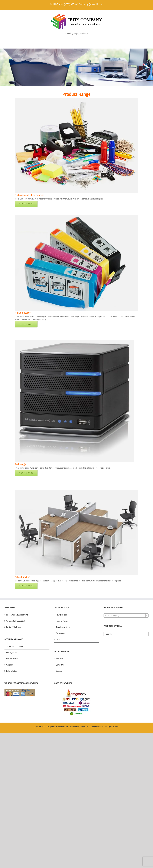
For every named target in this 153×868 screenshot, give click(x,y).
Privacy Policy (12, 653)
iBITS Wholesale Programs (17, 615)
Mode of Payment (63, 621)
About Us (59, 659)
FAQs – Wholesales (14, 627)
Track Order (60, 633)
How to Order (61, 615)
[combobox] (126, 615)
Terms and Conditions (15, 646)
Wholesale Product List (16, 621)
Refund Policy (12, 659)
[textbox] (126, 616)
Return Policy (12, 671)
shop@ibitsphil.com (93, 4)
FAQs (58, 639)
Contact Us (60, 665)
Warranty (10, 665)
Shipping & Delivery (64, 627)
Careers (59, 671)
